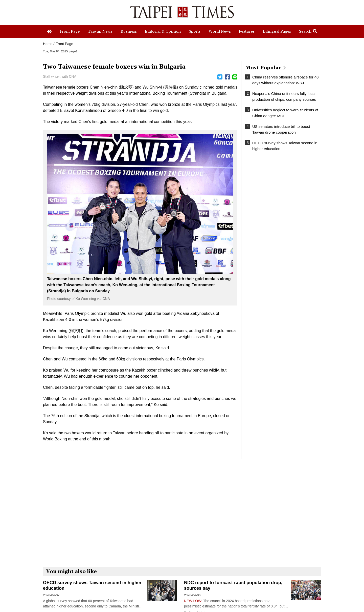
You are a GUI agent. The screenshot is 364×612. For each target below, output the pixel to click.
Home (48, 44)
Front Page (64, 44)
